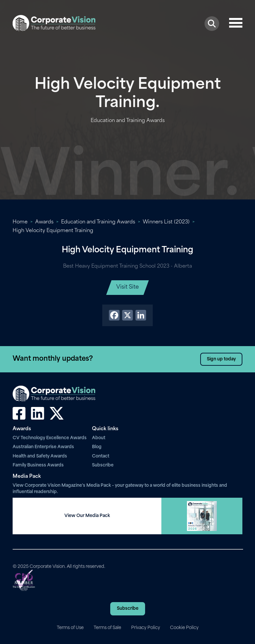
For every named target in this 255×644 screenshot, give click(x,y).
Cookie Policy (184, 628)
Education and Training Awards (98, 222)
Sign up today (221, 359)
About (99, 438)
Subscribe (103, 465)
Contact (101, 456)
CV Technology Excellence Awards (50, 438)
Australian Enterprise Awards (43, 447)
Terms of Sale (107, 628)
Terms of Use (70, 628)
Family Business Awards (38, 465)
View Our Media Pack (87, 516)
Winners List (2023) (166, 222)
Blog (97, 447)
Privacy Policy (146, 628)
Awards (44, 222)
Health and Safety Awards (40, 456)
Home (20, 222)
